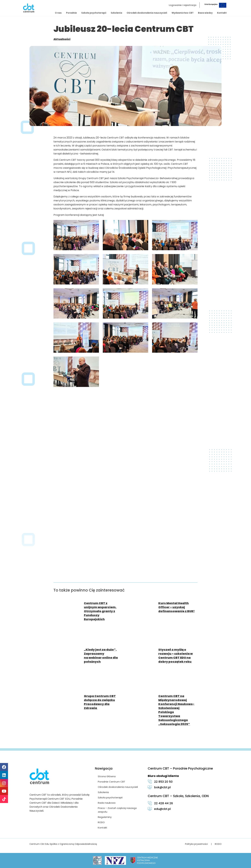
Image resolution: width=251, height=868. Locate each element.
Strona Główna (107, 776)
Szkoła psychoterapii (94, 13)
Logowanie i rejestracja (183, 5)
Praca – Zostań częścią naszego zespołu (118, 810)
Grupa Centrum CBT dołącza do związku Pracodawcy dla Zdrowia (100, 702)
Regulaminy (105, 817)
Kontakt (222, 13)
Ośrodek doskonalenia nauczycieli (147, 13)
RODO (102, 822)
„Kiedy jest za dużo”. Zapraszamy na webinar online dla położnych (101, 656)
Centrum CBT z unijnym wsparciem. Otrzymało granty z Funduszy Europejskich (100, 611)
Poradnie (71, 13)
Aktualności (62, 39)
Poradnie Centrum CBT (112, 782)
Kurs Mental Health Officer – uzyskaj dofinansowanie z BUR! (176, 607)
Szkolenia (116, 13)
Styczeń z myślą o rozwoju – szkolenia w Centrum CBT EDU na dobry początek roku (176, 656)
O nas (58, 13)
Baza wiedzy (205, 13)
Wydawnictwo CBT (183, 13)
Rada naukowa (107, 803)
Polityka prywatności (196, 844)
